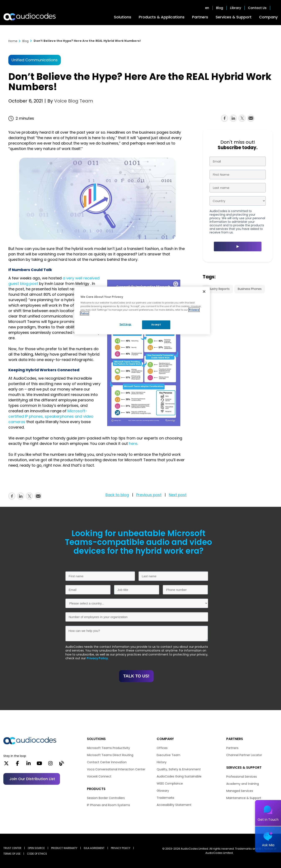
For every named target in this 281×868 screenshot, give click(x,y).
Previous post (149, 495)
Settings (125, 324)
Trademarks (165, 798)
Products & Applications (162, 17)
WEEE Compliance (170, 784)
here (133, 444)
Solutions (123, 17)
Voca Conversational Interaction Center (116, 769)
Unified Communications (35, 60)
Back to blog (117, 495)
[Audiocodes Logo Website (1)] (30, 17)
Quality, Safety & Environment (179, 769)
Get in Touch (268, 820)
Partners (200, 17)
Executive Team (168, 755)
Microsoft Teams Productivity (108, 748)
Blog (220, 8)
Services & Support (234, 17)
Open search (276, 8)
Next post (178, 495)
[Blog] (62, 765)
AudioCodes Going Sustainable (179, 776)
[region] (142, 311)
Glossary (163, 791)
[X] (6, 765)
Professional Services (242, 777)
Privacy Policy (97, 658)
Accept (156, 325)
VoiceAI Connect (99, 776)
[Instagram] (50, 765)
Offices (162, 748)
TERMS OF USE (12, 854)
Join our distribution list (32, 779)
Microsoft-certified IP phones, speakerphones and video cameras (51, 416)
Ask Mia (268, 845)
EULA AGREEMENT (94, 848)
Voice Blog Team (73, 101)
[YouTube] (39, 765)
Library (236, 8)
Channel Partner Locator (244, 755)
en (207, 8)
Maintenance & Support (244, 798)
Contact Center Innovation (107, 762)
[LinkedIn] (29, 765)
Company (268, 17)
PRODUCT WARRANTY (64, 848)
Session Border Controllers (106, 798)
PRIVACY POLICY (121, 848)
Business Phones (250, 289)
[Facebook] (17, 765)
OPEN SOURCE (36, 848)
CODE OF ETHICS (37, 854)
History (162, 762)
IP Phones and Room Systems (108, 805)
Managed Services (240, 791)
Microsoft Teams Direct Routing (110, 755)
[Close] (204, 292)
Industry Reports (218, 289)
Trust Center (12, 848)
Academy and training (243, 784)
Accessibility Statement (174, 805)
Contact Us (257, 8)
